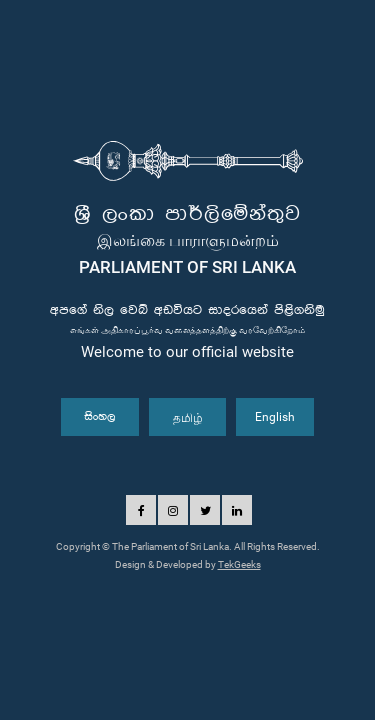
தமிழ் (188, 417)
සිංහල (100, 417)
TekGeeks (239, 564)
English (275, 417)
